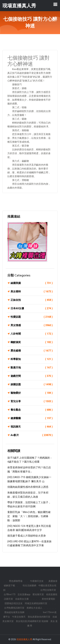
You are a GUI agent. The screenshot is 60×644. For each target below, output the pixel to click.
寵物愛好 (32, 393)
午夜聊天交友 (37, 581)
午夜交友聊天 (19, 617)
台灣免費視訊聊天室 (14, 608)
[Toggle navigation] (55, 4)
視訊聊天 (32, 427)
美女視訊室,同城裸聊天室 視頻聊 (32, 621)
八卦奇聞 (32, 334)
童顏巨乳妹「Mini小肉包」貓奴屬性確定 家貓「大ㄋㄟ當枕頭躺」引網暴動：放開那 (29, 516)
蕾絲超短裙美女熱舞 (14, 612)
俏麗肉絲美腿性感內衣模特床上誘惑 (28, 487)
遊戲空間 (32, 376)
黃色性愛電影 (48, 599)
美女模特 (32, 292)
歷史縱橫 (32, 351)
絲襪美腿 (32, 283)
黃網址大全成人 (34, 608)
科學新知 (32, 359)
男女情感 (32, 325)
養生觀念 (32, 410)
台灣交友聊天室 (48, 590)
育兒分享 (32, 401)
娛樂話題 (32, 384)
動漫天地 (32, 368)
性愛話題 (32, 317)
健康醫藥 (32, 418)
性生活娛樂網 (29, 585)
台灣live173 (10, 594)
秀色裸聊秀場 (16, 581)
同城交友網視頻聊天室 (36, 603)
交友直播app (24, 594)
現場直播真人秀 (24, 639)
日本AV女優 (32, 308)
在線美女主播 (22, 599)
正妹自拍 (32, 300)
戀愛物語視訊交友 (14, 603)
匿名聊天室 (38, 594)
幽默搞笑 (32, 342)
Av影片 (32, 435)
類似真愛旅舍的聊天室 (39, 617)
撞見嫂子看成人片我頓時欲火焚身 (27, 536)
